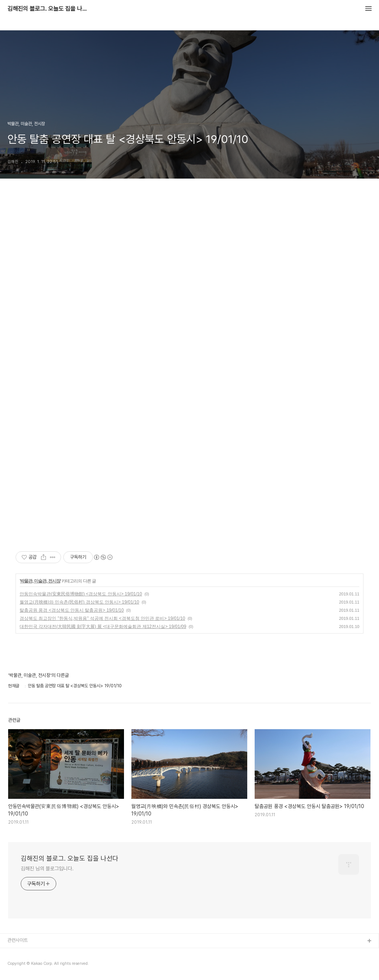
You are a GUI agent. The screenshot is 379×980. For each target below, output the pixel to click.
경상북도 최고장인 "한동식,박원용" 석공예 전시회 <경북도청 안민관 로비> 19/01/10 (102, 618)
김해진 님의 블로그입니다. (47, 868)
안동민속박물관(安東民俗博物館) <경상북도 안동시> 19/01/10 (81, 594)
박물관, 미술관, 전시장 (40, 581)
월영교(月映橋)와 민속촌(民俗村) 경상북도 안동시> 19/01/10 (79, 602)
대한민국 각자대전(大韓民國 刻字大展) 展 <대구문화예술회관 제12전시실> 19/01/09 (103, 627)
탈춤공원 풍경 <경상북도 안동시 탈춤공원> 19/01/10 (72, 610)
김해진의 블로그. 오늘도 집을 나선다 (48, 9)
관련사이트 (18, 940)
